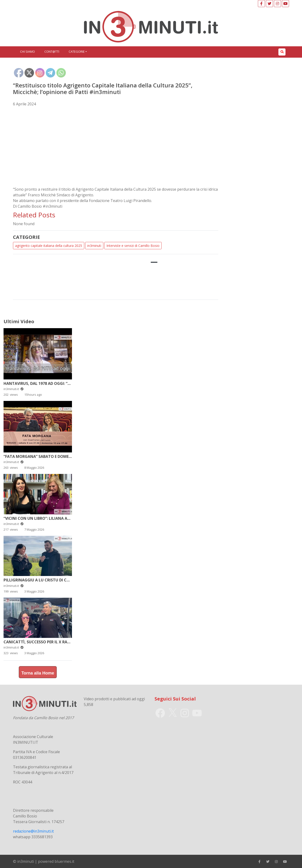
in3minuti (94, 246)
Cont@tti (52, 52)
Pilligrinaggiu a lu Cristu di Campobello (47, 580)
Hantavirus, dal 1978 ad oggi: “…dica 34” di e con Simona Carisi (68, 383)
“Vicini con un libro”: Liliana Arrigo (41, 518)
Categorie (77, 52)
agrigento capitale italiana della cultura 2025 (49, 246)
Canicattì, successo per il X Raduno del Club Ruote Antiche (66, 642)
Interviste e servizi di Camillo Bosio (133, 246)
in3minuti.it (14, 389)
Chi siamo (27, 52)
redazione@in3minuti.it (33, 831)
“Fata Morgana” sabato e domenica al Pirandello (56, 456)
